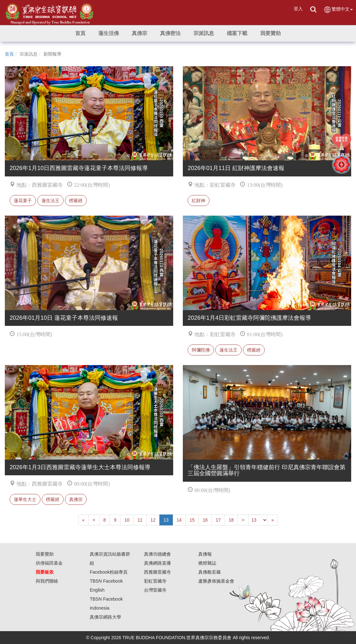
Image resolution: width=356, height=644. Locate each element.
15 (192, 520)
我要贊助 (45, 554)
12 (153, 520)
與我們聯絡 (47, 581)
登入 (298, 9)
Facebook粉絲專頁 (108, 572)
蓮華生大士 (25, 499)
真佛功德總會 (157, 554)
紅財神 (199, 201)
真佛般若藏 (209, 572)
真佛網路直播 (157, 563)
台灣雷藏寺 (155, 590)
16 (205, 520)
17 (218, 520)
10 (127, 520)
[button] (109, 33)
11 (140, 520)
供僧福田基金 (49, 563)
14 (179, 520)
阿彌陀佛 (201, 350)
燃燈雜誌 (207, 563)
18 (231, 520)
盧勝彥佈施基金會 (216, 581)
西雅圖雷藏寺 (157, 572)
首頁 (9, 54)
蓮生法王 (50, 201)
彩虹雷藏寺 (155, 581)
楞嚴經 (76, 201)
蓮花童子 (23, 201)
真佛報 (205, 554)
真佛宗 (76, 499)
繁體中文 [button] (338, 9)
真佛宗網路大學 (105, 617)
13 (166, 520)
